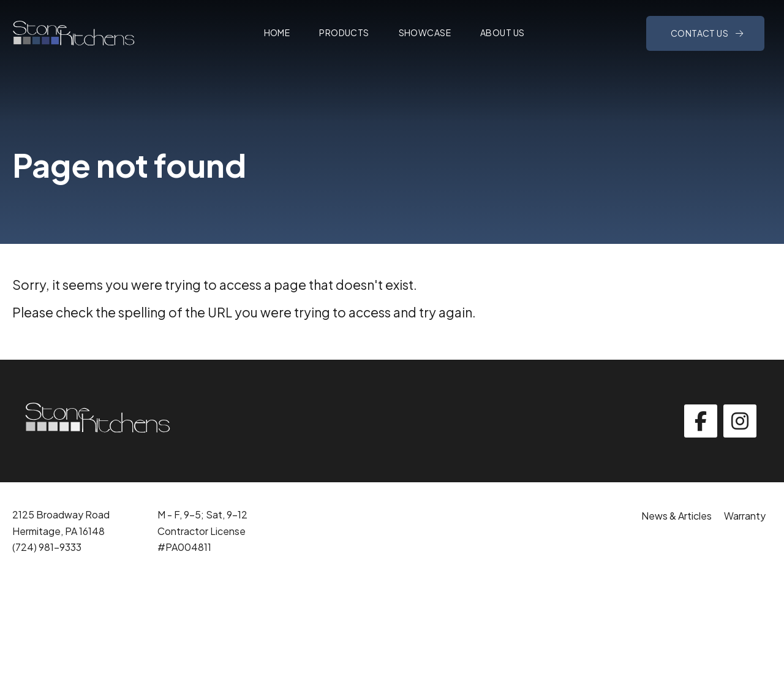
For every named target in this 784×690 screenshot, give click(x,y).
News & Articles (677, 516)
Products (344, 32)
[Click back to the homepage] (73, 33)
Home (277, 32)
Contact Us (700, 33)
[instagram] (740, 421)
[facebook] (701, 421)
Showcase (425, 32)
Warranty (745, 516)
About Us (502, 32)
